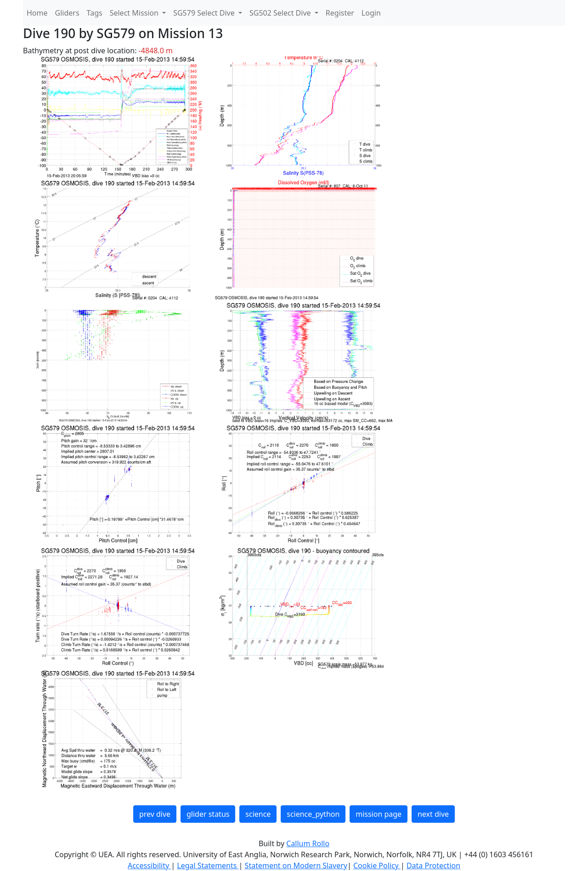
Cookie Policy (377, 865)
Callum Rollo (308, 843)
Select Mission (135, 13)
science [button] (258, 814)
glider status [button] (208, 814)
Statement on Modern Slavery (296, 865)
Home (37, 13)
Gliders (67, 13)
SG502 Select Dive (281, 13)
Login (371, 13)
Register (340, 13)
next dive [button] (433, 814)
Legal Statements (208, 865)
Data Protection (433, 865)
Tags (95, 13)
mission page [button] (379, 814)
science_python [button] (313, 814)
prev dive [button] (155, 814)
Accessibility (149, 865)
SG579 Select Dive (205, 13)
